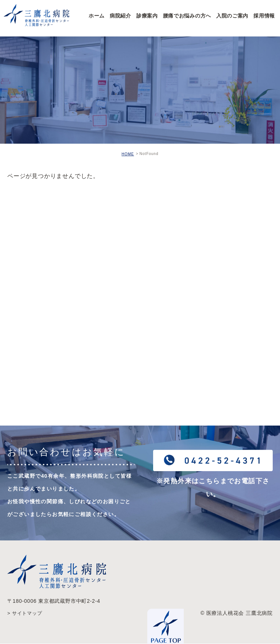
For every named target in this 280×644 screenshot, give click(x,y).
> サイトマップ (26, 613)
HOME (128, 154)
